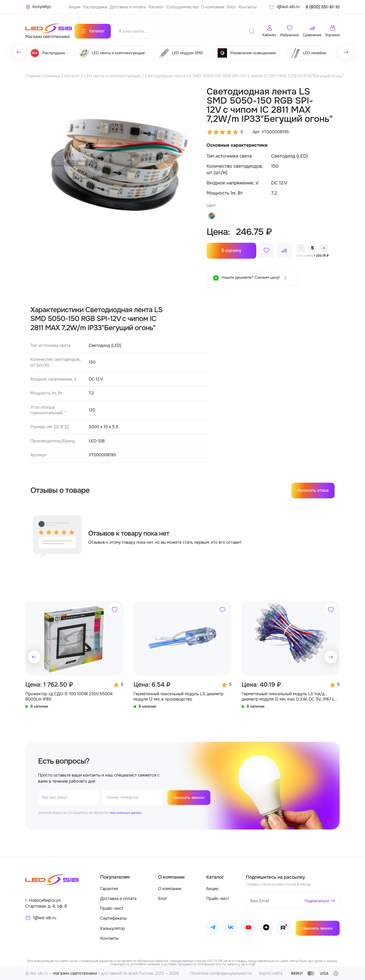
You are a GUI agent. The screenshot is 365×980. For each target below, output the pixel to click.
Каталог (156, 7)
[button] (34, 656)
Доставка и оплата (128, 7)
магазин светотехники (75, 972)
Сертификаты (114, 918)
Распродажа (95, 7)
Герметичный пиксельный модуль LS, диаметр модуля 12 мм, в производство (179, 695)
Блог (231, 7)
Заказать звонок (190, 796)
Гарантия (109, 888)
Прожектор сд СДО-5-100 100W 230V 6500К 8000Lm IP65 (69, 695)
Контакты (248, 7)
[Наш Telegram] (213, 927)
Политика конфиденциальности (221, 972)
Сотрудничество (183, 7)
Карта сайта (271, 972)
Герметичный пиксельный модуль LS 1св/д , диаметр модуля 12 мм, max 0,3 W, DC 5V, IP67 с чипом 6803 (288, 696)
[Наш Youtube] (248, 927)
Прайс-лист (112, 907)
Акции (75, 7)
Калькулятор (113, 927)
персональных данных (125, 812)
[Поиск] (252, 30)
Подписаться (316, 900)
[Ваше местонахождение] (38, 7)
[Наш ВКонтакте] (231, 927)
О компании (213, 7)
